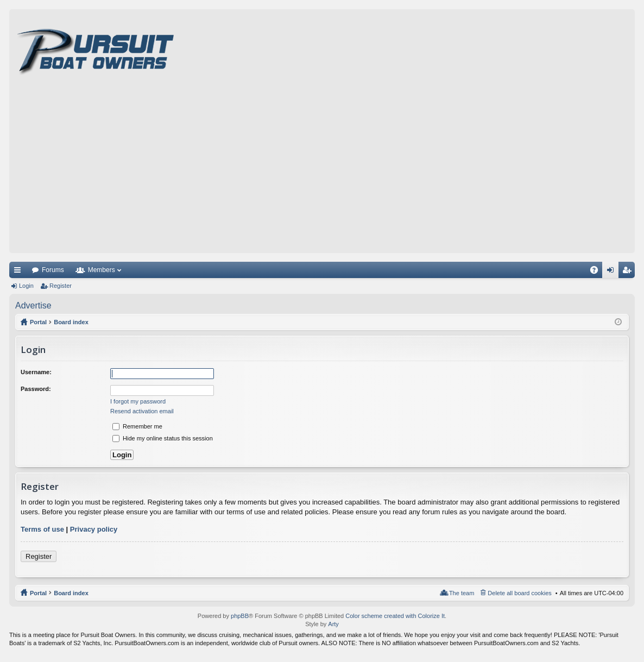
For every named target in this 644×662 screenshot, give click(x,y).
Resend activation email (142, 411)
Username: (36, 372)
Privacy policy (94, 529)
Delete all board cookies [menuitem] (519, 593)
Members (102, 270)
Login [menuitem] (613, 272)
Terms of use (42, 529)
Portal (38, 322)
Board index (71, 593)
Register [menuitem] (629, 272)
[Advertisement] (322, 172)
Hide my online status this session (163, 438)
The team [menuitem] (462, 593)
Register (61, 286)
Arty (333, 624)
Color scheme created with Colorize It (395, 616)
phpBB (240, 616)
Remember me (137, 426)
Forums (53, 270)
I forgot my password (138, 401)
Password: (36, 389)
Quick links (20, 272)
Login (26, 286)
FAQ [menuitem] (598, 272)
